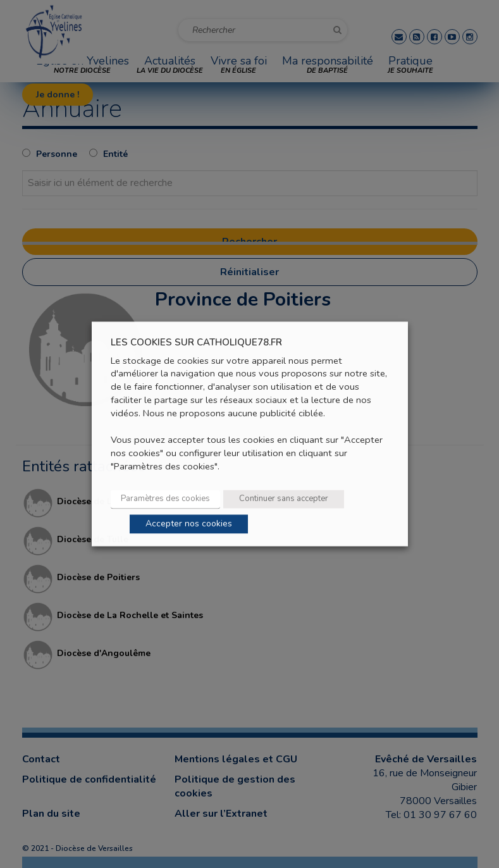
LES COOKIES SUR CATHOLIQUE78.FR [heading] (196, 343)
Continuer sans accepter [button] (284, 499)
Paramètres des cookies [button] (165, 499)
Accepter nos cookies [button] (189, 524)
